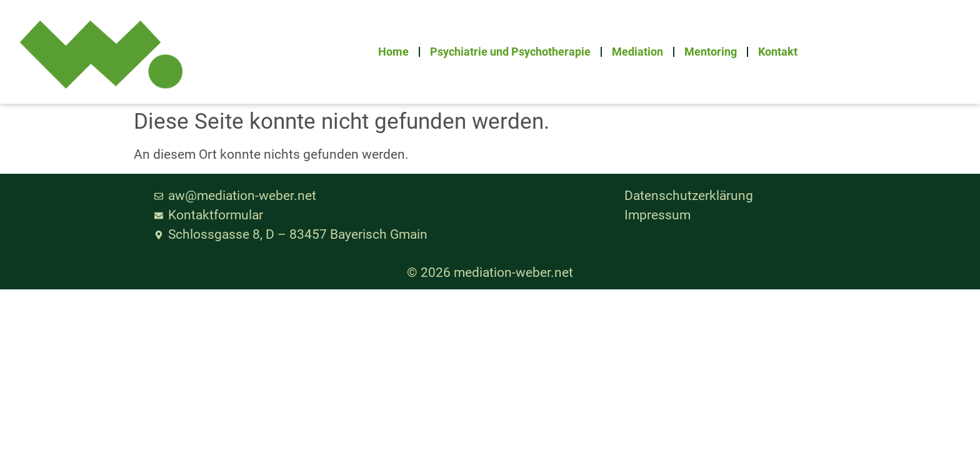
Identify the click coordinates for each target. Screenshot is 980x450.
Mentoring (711, 52)
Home (393, 52)
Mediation (637, 52)
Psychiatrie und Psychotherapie (510, 52)
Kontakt (778, 52)
